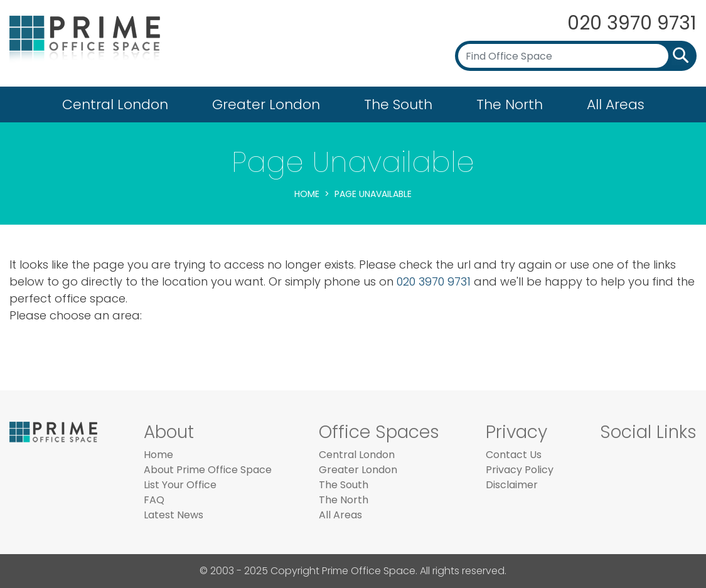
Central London (115, 104)
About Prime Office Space (208, 470)
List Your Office (180, 485)
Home (307, 194)
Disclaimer (512, 485)
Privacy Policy (520, 470)
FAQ (154, 500)
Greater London (266, 104)
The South (398, 104)
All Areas (616, 104)
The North (510, 104)
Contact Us (514, 455)
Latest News (174, 515)
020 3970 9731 (632, 23)
